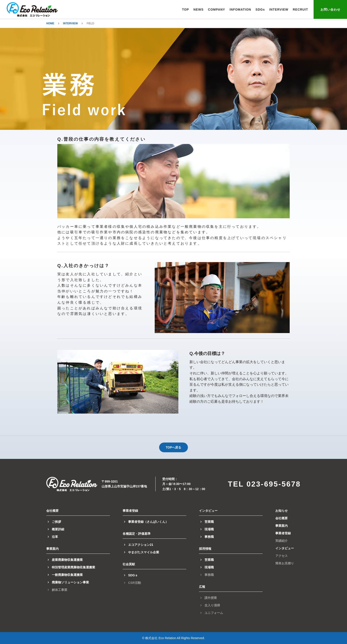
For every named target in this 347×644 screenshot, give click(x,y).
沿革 (55, 537)
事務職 (209, 537)
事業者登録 (283, 533)
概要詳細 (58, 529)
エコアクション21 (141, 545)
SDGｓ (133, 575)
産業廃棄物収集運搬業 (67, 560)
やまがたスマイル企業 (144, 552)
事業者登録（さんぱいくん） (148, 522)
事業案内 (281, 526)
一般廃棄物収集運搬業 (67, 575)
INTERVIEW (70, 23)
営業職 (209, 522)
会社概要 (281, 518)
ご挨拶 (56, 522)
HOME (50, 23)
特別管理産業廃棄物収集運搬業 (73, 567)
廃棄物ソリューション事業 (70, 582)
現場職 (209, 529)
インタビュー (285, 548)
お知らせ (281, 511)
